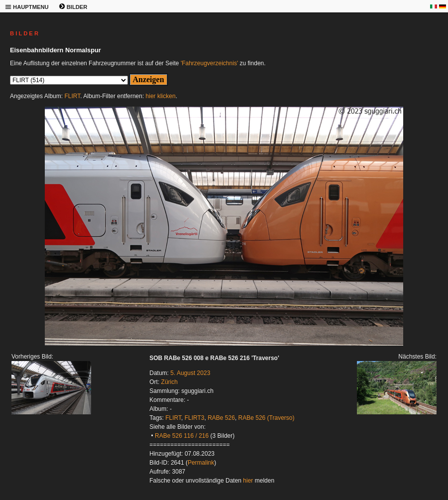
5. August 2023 (190, 373)
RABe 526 (221, 418)
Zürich (169, 382)
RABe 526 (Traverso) (267, 418)
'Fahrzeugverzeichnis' (209, 63)
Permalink (201, 463)
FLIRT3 (195, 418)
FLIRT (72, 96)
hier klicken (161, 96)
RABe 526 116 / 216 (182, 436)
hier (248, 481)
